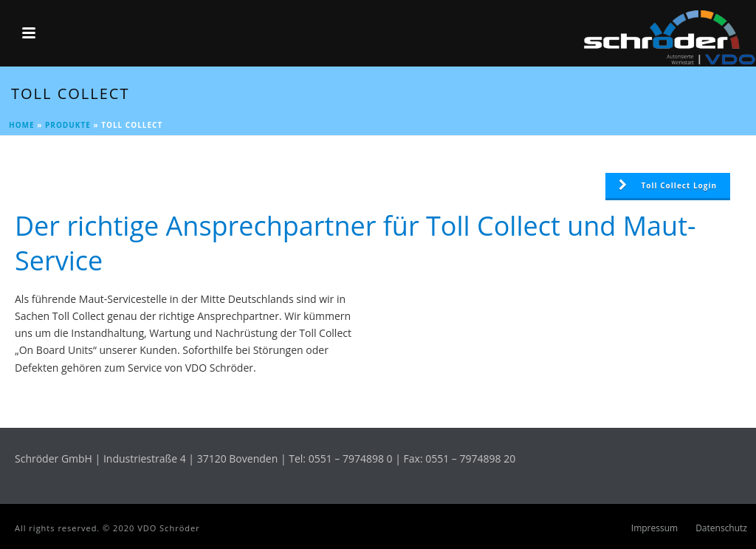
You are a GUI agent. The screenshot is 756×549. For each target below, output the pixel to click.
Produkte (68, 125)
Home (22, 125)
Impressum (654, 528)
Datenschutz (721, 528)
